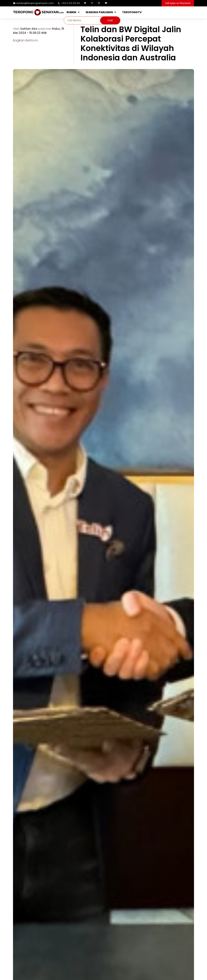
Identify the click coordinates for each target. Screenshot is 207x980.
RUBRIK (71, 12)
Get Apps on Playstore (178, 3)
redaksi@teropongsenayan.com (35, 3)
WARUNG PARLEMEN (99, 12)
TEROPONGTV (132, 12)
